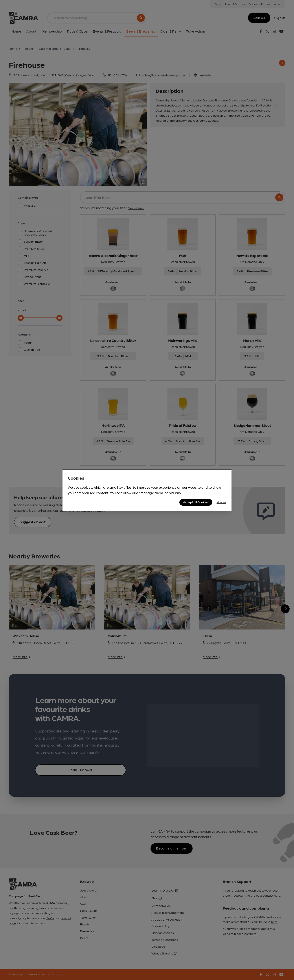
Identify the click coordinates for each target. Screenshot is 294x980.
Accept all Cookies (196, 502)
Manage (221, 502)
